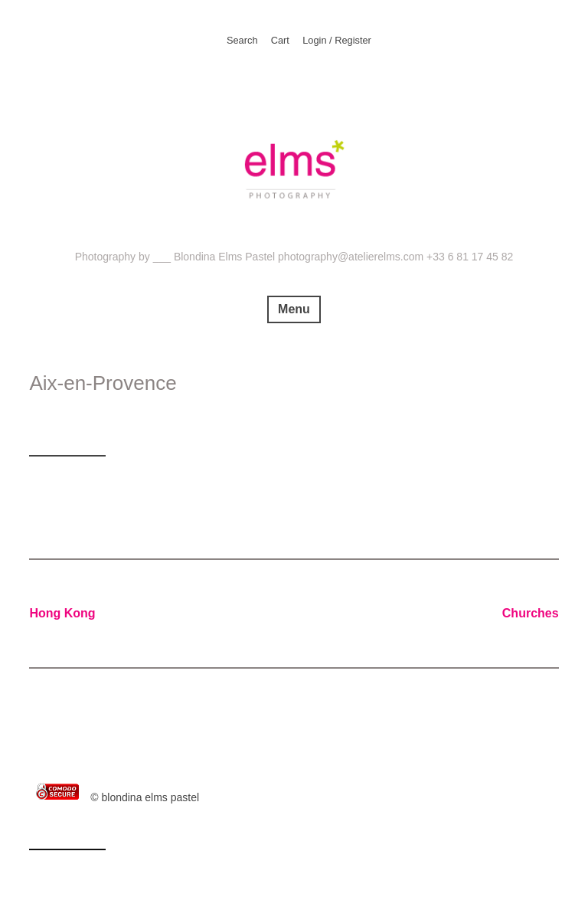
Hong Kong (62, 613)
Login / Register (337, 40)
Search (242, 40)
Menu (294, 309)
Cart (280, 40)
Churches (531, 613)
